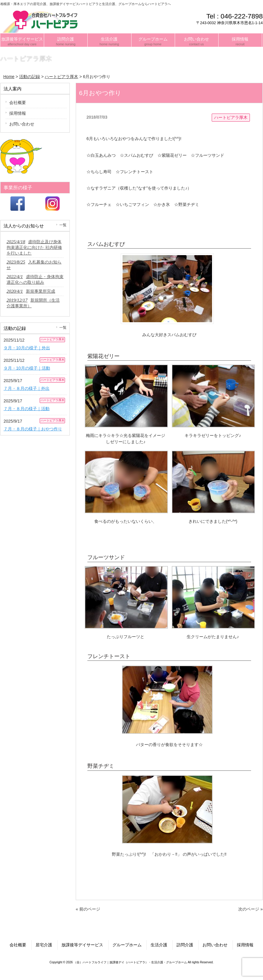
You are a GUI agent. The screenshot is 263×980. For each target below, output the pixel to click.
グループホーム (127, 945)
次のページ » (250, 909)
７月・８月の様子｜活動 (27, 409)
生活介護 (159, 945)
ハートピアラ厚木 (231, 117)
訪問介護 (185, 945)
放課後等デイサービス (82, 945)
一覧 (63, 225)
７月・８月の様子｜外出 (27, 388)
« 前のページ (88, 909)
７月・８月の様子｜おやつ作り (33, 429)
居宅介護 (44, 945)
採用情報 (18, 113)
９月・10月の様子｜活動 (27, 368)
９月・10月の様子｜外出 (27, 348)
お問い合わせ (22, 124)
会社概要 (18, 103)
